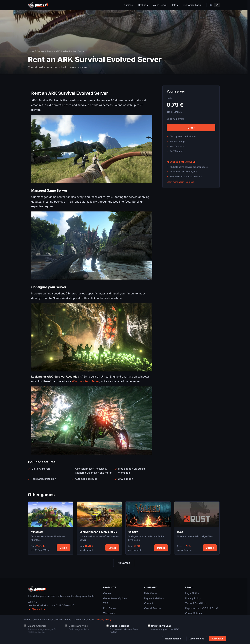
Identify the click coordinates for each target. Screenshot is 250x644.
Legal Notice (192, 593)
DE (211, 5)
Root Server (110, 608)
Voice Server (160, 5)
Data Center (151, 593)
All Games (124, 563)
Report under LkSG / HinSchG (202, 608)
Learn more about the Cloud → (182, 182)
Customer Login (192, 5)
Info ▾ (175, 5)
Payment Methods (154, 598)
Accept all (217, 639)
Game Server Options (115, 598)
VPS (106, 603)
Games (41, 51)
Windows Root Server (86, 381)
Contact (149, 603)
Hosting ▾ (143, 5)
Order (191, 128)
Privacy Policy (193, 598)
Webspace (109, 613)
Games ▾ (129, 5)
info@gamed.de (37, 609)
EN (217, 5)
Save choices (197, 639)
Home (31, 51)
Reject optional (173, 639)
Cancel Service (152, 608)
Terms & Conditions (196, 603)
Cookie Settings (194, 613)
